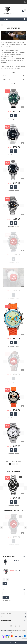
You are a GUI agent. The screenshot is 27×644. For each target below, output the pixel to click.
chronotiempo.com (6, 630)
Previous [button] (4, 579)
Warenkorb (12, 502)
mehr (5, 583)
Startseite (2, 25)
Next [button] (8, 579)
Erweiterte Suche (7, 601)
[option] (13, 491)
